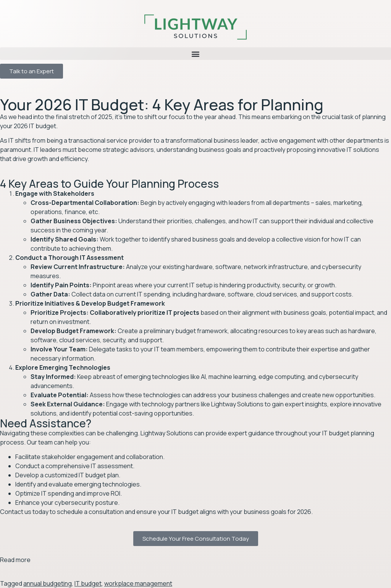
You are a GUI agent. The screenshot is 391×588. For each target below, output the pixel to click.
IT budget (88, 583)
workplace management (138, 583)
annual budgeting (48, 583)
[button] (195, 54)
